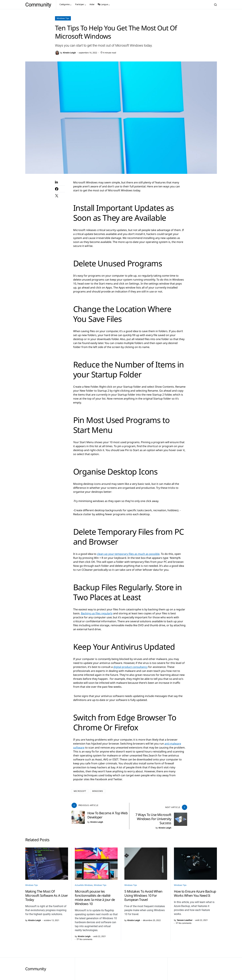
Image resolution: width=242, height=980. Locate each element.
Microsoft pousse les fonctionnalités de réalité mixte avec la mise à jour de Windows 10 (95, 895)
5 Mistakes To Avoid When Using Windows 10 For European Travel (143, 893)
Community (38, 5)
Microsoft (80, 791)
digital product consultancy (130, 667)
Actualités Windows (84, 883)
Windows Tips (63, 18)
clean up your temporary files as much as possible (128, 554)
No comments (86, 937)
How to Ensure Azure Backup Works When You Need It (195, 891)
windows (98, 791)
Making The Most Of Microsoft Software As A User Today (47, 893)
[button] (215, 5)
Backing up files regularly (97, 613)
